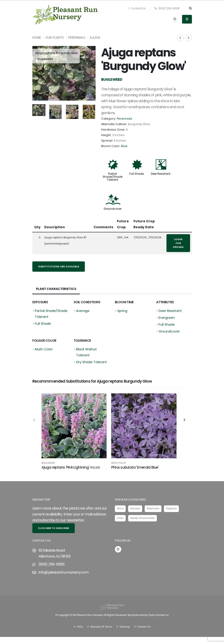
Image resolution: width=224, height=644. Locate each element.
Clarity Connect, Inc (158, 617)
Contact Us (137, 8)
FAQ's (77, 628)
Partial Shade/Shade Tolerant (113, 177)
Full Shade (137, 174)
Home (37, 38)
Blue (124, 146)
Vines (121, 520)
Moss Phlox (119, 463)
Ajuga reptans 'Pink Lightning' (71, 467)
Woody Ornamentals (145, 520)
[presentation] (38, 73)
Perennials (77, 38)
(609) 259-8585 (167, 8)
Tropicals (175, 511)
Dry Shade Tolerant (91, 362)
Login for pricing (178, 243)
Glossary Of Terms (100, 628)
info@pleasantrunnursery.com (64, 574)
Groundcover (113, 209)
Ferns (121, 511)
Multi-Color (44, 349)
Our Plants (55, 38)
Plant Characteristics (57, 289)
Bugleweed (48, 463)
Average (83, 311)
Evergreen (167, 318)
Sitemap (125, 628)
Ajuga (95, 38)
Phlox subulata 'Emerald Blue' (135, 467)
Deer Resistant (161, 174)
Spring (122, 311)
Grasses (137, 511)
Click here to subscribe (54, 530)
